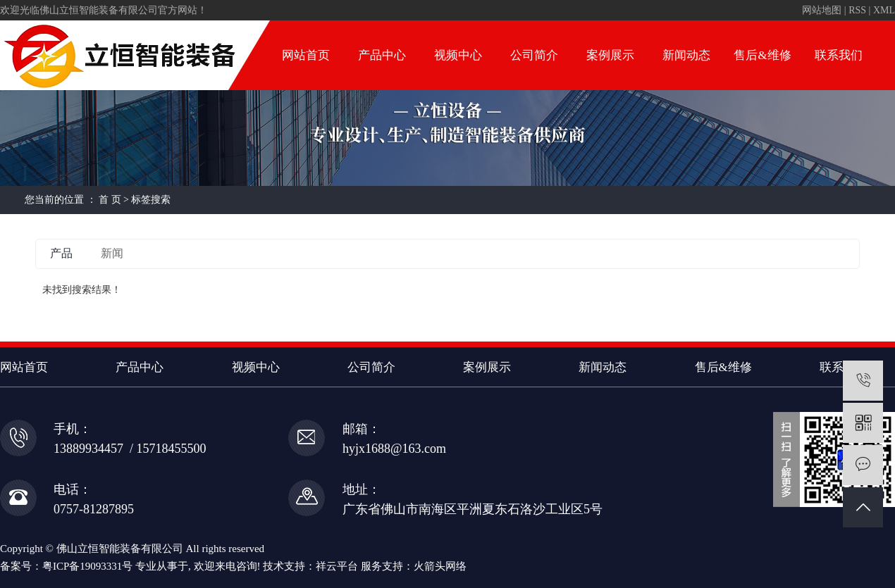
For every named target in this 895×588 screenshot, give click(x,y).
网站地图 (822, 10)
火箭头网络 (440, 566)
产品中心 (382, 55)
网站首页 (306, 55)
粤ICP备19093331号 (87, 566)
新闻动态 (686, 55)
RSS (857, 10)
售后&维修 (762, 55)
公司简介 (534, 55)
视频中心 (458, 55)
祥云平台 (337, 566)
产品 (61, 253)
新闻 (112, 253)
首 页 (110, 200)
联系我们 (839, 55)
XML (884, 10)
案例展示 (610, 55)
